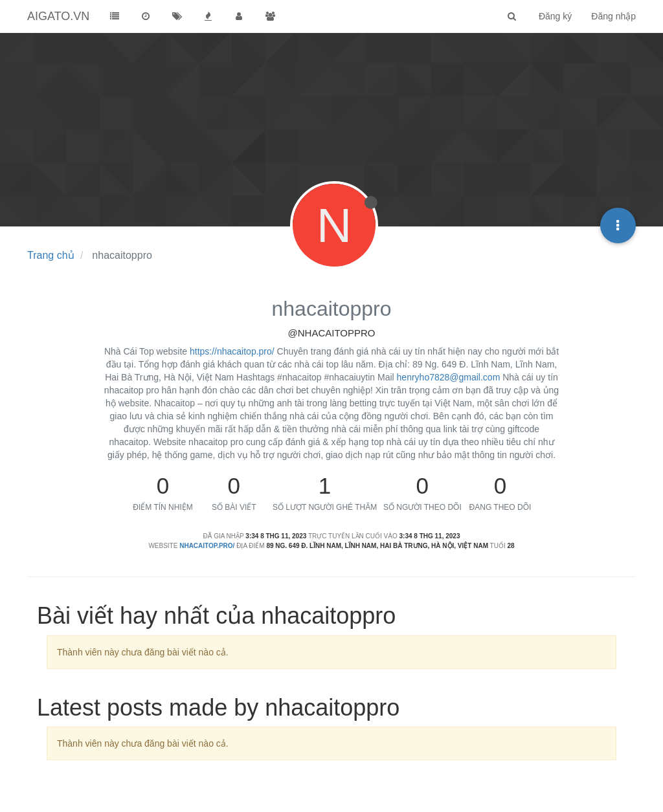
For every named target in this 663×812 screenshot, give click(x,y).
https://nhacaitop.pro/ (232, 351)
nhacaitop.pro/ (207, 546)
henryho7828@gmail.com (449, 377)
